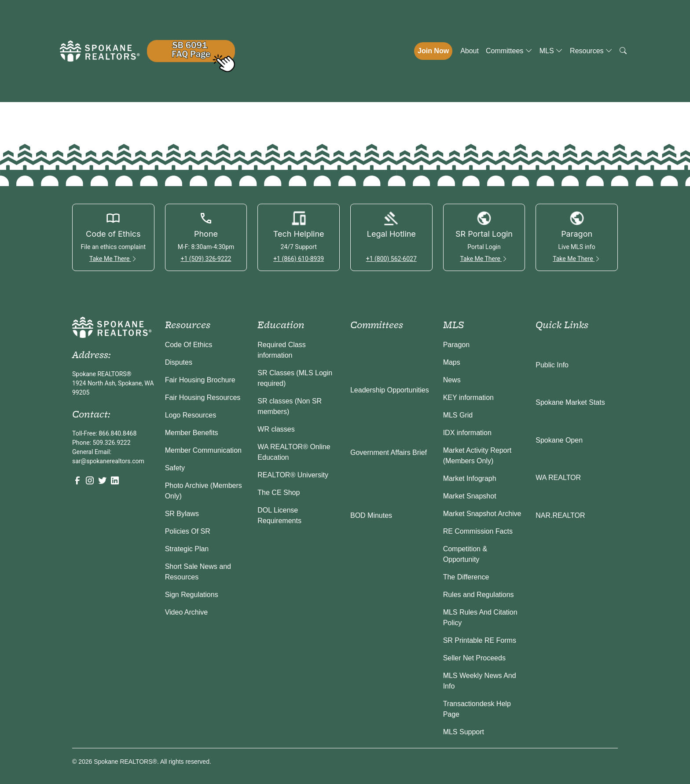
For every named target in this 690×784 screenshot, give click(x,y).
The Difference (466, 577)
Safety (175, 468)
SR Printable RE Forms (480, 640)
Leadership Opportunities (390, 390)
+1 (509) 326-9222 (206, 259)
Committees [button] (509, 51)
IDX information (467, 433)
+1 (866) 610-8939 (299, 259)
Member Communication (203, 450)
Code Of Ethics (189, 345)
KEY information (468, 397)
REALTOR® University (293, 475)
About (470, 51)
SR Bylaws (182, 514)
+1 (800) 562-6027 (391, 259)
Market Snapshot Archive (482, 514)
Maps (452, 362)
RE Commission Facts (478, 531)
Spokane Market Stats (570, 402)
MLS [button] (551, 51)
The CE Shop (279, 493)
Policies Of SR (188, 531)
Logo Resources (191, 415)
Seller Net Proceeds (474, 658)
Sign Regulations (192, 595)
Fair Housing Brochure (200, 380)
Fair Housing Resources (203, 397)
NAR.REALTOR (560, 515)
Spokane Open (559, 440)
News (452, 380)
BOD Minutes (371, 515)
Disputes (179, 362)
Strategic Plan (187, 549)
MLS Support (464, 732)
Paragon (457, 345)
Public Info (552, 365)
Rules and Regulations (479, 595)
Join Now (433, 51)
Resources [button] (591, 51)
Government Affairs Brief (389, 452)
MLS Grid (458, 415)
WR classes (276, 429)
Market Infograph (470, 478)
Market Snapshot (470, 496)
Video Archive (187, 612)
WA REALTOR (558, 478)
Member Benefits (192, 433)
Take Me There (113, 259)
